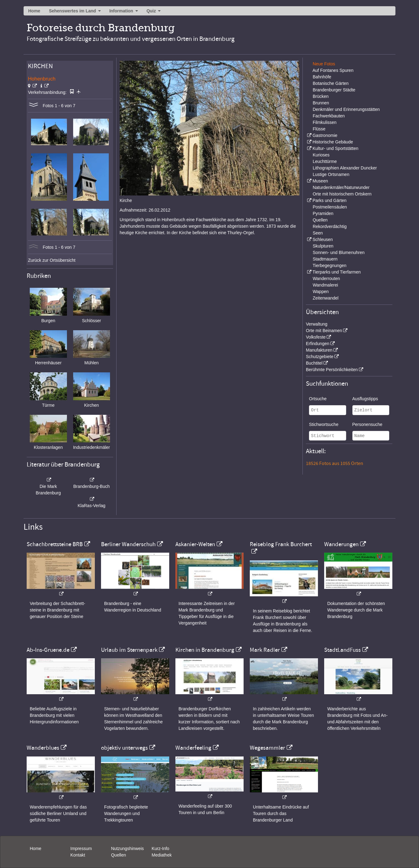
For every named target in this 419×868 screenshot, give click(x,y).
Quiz (151, 11)
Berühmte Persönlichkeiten (332, 370)
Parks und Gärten (329, 200)
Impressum (81, 848)
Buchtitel (314, 363)
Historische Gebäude (333, 142)
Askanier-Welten (195, 544)
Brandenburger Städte (334, 90)
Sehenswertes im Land (73, 11)
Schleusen (322, 239)
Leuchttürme (325, 161)
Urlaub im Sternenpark (129, 650)
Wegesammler (267, 748)
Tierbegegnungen (330, 265)
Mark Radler (265, 650)
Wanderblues (43, 748)
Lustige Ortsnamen (331, 174)
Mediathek (162, 855)
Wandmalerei (325, 285)
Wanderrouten (326, 278)
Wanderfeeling (193, 748)
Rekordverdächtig (330, 226)
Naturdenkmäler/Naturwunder (341, 187)
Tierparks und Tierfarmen (337, 272)
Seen (318, 233)
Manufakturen (319, 350)
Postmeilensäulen (330, 207)
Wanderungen (341, 544)
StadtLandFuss (342, 650)
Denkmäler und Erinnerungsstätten (346, 109)
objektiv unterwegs (124, 748)
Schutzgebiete (320, 357)
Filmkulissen (325, 122)
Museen (320, 181)
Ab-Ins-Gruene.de (48, 650)
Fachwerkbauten (329, 116)
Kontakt (78, 855)
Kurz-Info (160, 848)
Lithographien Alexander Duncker (345, 168)
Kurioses (321, 155)
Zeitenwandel (326, 298)
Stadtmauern (325, 259)
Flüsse (319, 129)
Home (34, 11)
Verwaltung (317, 324)
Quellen (320, 220)
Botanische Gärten (331, 83)
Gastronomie (325, 135)
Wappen (321, 292)
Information (121, 11)
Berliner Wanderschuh (128, 544)
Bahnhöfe (322, 77)
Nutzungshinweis (127, 848)
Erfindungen (318, 344)
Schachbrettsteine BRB (55, 544)
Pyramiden (323, 213)
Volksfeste (316, 337)
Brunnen (321, 103)
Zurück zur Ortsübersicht (52, 260)
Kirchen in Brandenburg (205, 650)
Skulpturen (323, 246)
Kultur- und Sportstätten (335, 148)
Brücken (321, 96)
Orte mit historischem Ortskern (342, 194)
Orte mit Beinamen (324, 331)
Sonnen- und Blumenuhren (339, 252)
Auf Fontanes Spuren (333, 70)
